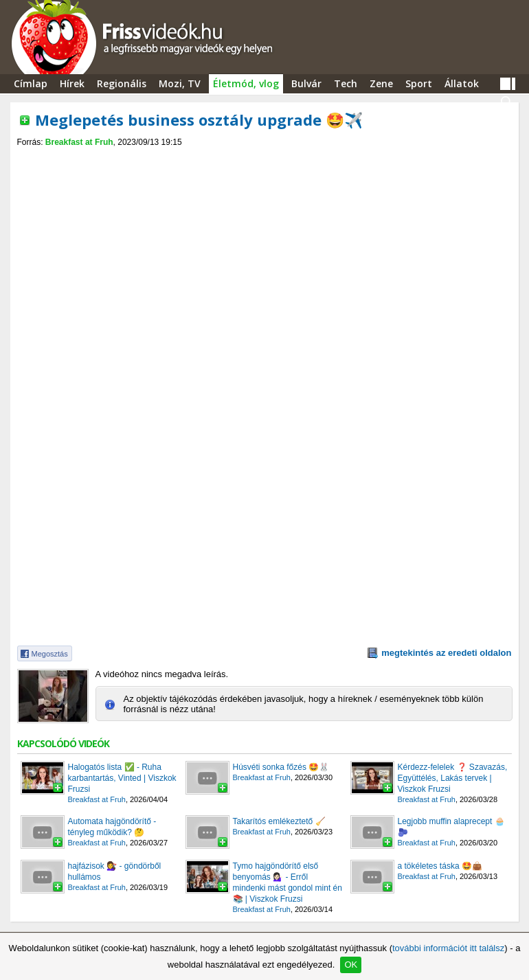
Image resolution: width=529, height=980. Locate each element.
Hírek (72, 83)
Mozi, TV (180, 83)
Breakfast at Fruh (79, 142)
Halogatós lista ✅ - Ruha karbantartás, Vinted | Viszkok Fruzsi (122, 778)
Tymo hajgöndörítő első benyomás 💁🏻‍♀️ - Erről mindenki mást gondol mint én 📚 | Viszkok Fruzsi (288, 882)
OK (351, 965)
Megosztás (50, 654)
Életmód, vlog (246, 83)
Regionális (122, 83)
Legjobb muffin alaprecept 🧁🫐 (451, 827)
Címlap (31, 83)
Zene (381, 83)
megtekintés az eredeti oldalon (446, 653)
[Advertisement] (264, 159)
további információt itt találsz (448, 948)
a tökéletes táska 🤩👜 (440, 866)
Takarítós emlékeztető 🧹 (279, 821)
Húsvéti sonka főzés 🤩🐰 (281, 767)
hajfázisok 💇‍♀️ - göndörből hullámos (115, 871)
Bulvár (306, 83)
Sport (419, 83)
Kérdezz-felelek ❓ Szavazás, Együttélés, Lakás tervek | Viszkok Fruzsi (453, 778)
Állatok (462, 83)
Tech (346, 83)
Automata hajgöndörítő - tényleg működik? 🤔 (112, 827)
